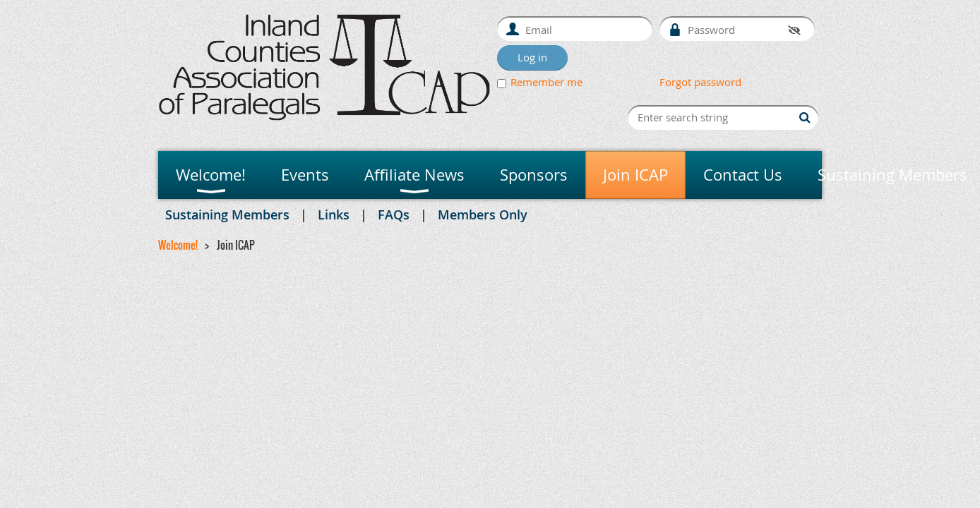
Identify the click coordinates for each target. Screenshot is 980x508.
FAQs (394, 214)
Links (334, 214)
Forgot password (700, 82)
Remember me (546, 82)
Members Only (483, 214)
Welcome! (178, 245)
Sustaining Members (227, 214)
